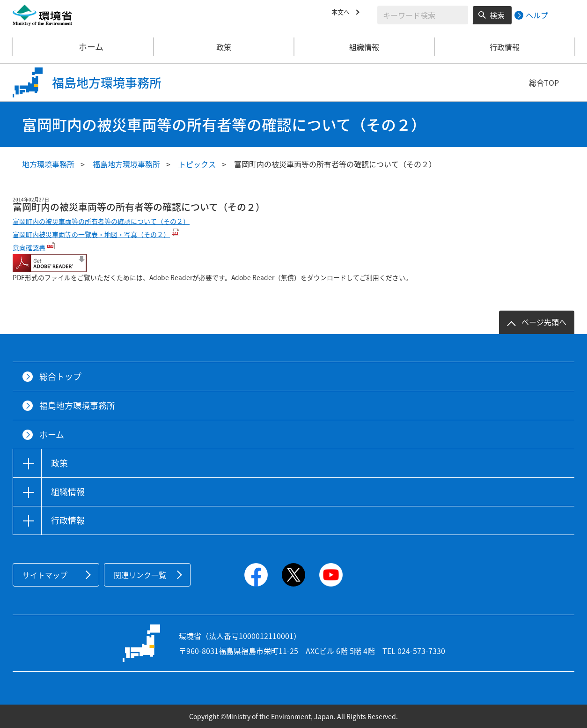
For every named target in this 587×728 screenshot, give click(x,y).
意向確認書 (29, 247)
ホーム (83, 47)
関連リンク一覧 (140, 575)
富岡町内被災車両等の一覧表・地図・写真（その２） (91, 234)
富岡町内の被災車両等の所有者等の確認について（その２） (101, 221)
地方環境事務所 (48, 164)
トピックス (197, 164)
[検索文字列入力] (423, 15)
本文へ (343, 14)
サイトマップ (45, 575)
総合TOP (544, 82)
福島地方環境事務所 (126, 164)
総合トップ (60, 376)
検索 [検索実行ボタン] (497, 15)
